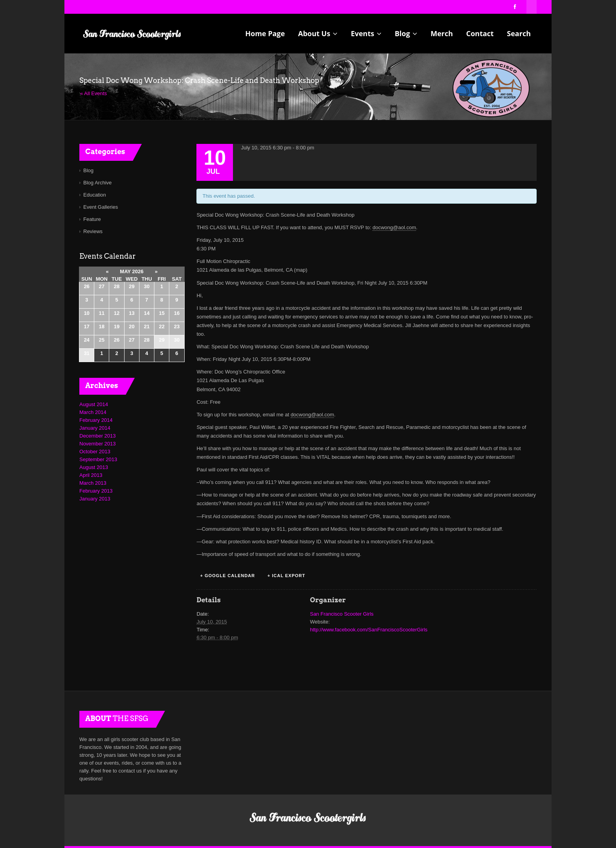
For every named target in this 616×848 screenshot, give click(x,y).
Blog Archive (97, 183)
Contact (480, 33)
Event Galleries (101, 207)
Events (366, 33)
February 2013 (96, 491)
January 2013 (95, 499)
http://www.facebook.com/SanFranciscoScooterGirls (369, 630)
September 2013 (98, 459)
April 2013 (91, 475)
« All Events (93, 93)
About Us (318, 33)
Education (95, 195)
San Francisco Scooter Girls (342, 614)
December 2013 (98, 436)
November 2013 (98, 444)
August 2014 (94, 404)
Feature (92, 219)
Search (519, 33)
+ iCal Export (286, 576)
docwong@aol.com (394, 227)
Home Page (265, 33)
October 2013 (95, 452)
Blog (406, 33)
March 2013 (93, 483)
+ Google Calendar (227, 576)
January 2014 (95, 428)
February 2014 (96, 420)
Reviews (93, 231)
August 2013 (94, 467)
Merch (442, 33)
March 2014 (93, 412)
